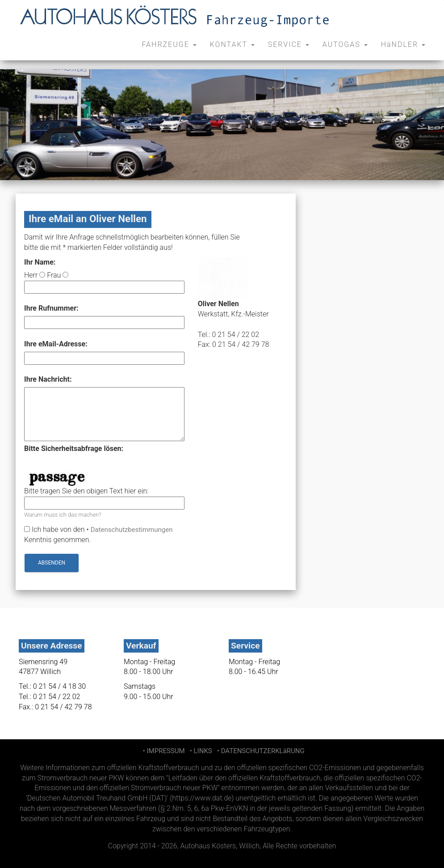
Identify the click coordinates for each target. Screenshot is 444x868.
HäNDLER (403, 44)
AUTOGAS (345, 44)
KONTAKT (232, 44)
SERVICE (289, 44)
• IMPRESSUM (163, 751)
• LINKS (200, 751)
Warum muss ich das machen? (63, 515)
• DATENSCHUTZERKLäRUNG (259, 751)
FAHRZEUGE (169, 44)
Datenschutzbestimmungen (132, 530)
